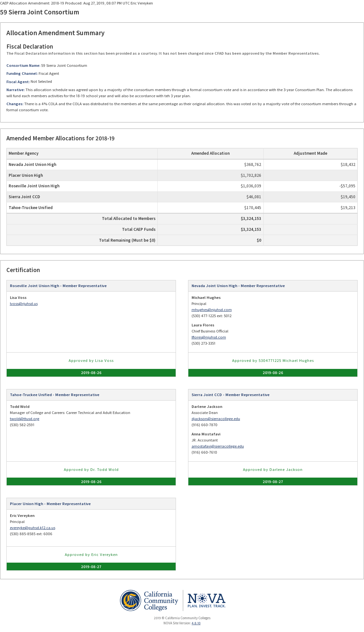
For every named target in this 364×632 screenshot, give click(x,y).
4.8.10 (196, 623)
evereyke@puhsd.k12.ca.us (33, 528)
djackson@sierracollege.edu (216, 419)
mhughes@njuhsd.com (212, 310)
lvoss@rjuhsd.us (24, 304)
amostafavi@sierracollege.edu (218, 446)
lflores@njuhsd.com (209, 337)
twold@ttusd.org (25, 419)
